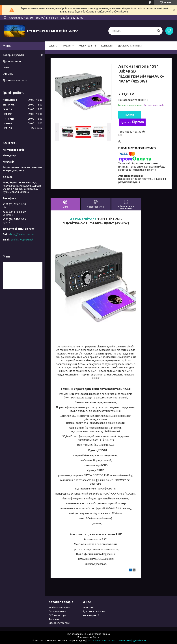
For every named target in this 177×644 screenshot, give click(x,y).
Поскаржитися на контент (102, 640)
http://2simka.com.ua (22, 234)
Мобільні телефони (60, 607)
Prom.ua (106, 634)
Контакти (107, 46)
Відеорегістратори (59, 623)
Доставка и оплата (15, 80)
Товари (67, 46)
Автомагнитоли (58, 611)
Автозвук (54, 619)
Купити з (132, 122)
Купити (130, 115)
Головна (53, 46)
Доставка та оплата (130, 46)
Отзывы (8, 74)
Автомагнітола (83, 219)
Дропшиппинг (12, 61)
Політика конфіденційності (131, 640)
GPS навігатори (57, 615)
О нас (6, 67)
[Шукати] (158, 31)
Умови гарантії (87, 46)
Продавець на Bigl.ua (88, 637)
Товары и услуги (13, 55)
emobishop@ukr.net (22, 240)
